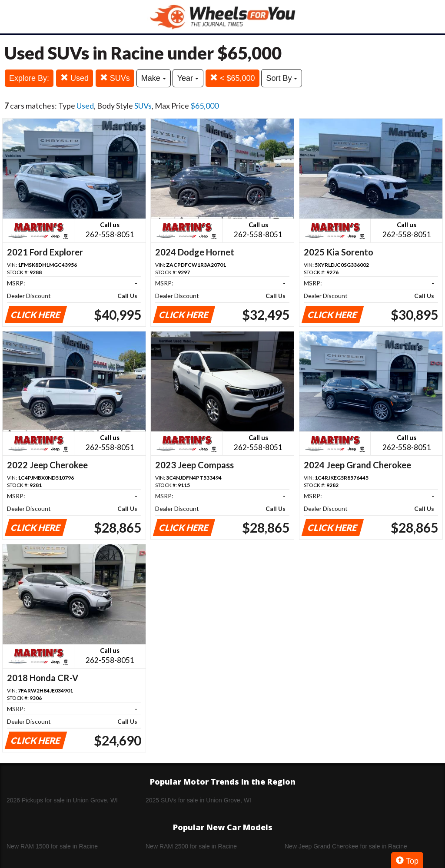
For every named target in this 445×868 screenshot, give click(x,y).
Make (154, 78)
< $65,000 (232, 78)
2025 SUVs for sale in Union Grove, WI (198, 800)
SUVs (115, 78)
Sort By (282, 78)
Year (188, 78)
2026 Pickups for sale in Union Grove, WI (62, 800)
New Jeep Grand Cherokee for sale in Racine (346, 846)
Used (75, 78)
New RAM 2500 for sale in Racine (191, 846)
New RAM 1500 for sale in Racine (52, 846)
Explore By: (29, 78)
